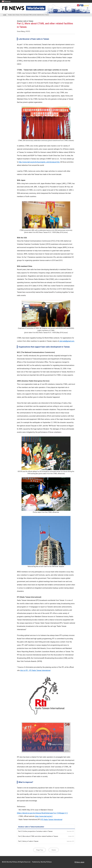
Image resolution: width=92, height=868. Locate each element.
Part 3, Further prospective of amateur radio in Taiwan (35, 831)
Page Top (40, 850)
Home (54, 850)
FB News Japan (79, 862)
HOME (5, 15)
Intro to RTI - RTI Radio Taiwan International (35, 670)
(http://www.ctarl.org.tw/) (44, 816)
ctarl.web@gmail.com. (67, 341)
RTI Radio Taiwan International (52, 820)
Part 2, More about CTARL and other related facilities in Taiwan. (38, 836)
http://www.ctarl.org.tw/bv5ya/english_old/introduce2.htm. (39, 162)
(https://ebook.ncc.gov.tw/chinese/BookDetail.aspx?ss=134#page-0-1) (42, 813)
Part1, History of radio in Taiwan (28, 841)
